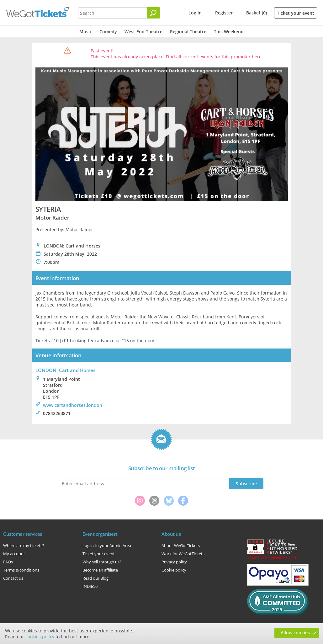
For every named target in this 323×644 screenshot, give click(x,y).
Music (86, 32)
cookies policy (40, 637)
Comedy (108, 32)
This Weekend (229, 32)
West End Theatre (143, 32)
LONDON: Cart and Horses (65, 370)
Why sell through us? (102, 562)
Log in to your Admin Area (107, 546)
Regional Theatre (188, 32)
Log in (195, 13)
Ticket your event (296, 13)
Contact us (13, 578)
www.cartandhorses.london (73, 405)
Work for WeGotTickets (183, 554)
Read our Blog (95, 578)
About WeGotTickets (181, 546)
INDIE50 (90, 586)
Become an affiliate (100, 570)
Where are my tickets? (24, 546)
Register (224, 13)
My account (14, 554)
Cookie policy (174, 570)
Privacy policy (174, 562)
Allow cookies (295, 633)
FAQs (8, 562)
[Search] (154, 13)
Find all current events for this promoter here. (214, 57)
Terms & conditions (21, 570)
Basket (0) (257, 13)
